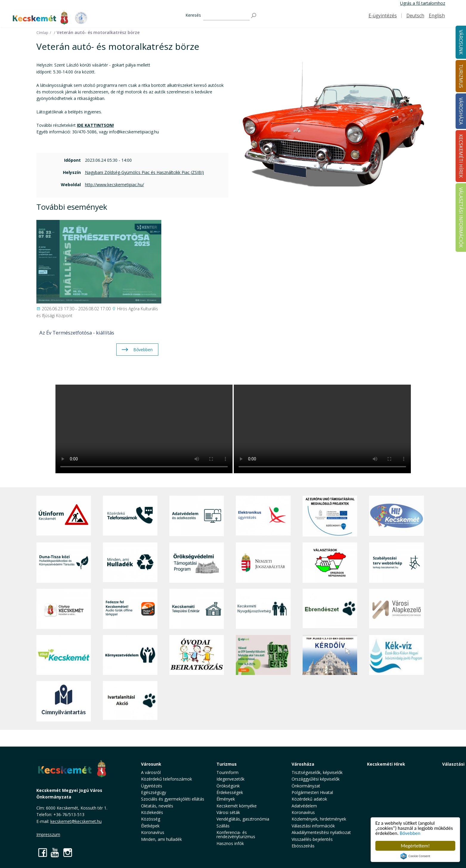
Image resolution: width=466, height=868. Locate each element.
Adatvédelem (304, 806)
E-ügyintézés (383, 16)
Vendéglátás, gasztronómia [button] (243, 819)
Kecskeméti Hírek (386, 764)
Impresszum (48, 834)
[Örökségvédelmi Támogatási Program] (197, 563)
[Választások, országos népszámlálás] (330, 563)
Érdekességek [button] (230, 792)
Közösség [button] (151, 819)
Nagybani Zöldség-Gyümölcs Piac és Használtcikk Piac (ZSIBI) (144, 172)
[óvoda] (197, 655)
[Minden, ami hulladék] (130, 563)
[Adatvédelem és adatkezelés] (197, 516)
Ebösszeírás (303, 846)
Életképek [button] (150, 826)
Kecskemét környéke (237, 806)
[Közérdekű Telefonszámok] (130, 516)
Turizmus (227, 764)
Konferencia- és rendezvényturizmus (236, 834)
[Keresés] (226, 16)
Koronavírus (153, 832)
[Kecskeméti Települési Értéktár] (197, 609)
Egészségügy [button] (154, 792)
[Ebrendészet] (330, 609)
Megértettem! (415, 846)
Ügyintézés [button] (152, 786)
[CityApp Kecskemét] (64, 609)
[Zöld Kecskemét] (64, 655)
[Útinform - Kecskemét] (64, 516)
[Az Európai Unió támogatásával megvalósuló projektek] (330, 516)
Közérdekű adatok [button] (309, 799)
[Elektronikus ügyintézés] (263, 516)
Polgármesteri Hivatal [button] (312, 792)
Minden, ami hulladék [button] (161, 839)
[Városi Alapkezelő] (396, 609)
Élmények (226, 799)
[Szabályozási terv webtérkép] (396, 563)
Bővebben (410, 833)
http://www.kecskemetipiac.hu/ (114, 185)
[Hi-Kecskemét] (396, 516)
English (437, 16)
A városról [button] (151, 772)
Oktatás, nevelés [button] (157, 806)
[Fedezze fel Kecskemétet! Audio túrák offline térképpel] (130, 609)
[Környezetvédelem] (130, 655)
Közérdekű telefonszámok (167, 779)
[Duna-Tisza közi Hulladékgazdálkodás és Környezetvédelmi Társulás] (64, 563)
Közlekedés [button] (152, 812)
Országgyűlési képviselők (316, 779)
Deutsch (415, 16)
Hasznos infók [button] (230, 843)
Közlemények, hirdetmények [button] (319, 819)
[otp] (263, 655)
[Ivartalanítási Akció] (130, 701)
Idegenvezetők (230, 779)
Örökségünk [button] (228, 786)
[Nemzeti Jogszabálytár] (263, 563)
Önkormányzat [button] (306, 786)
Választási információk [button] (313, 826)
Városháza (303, 764)
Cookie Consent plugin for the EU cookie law (415, 856)
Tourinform (227, 772)
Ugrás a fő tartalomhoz (423, 3)
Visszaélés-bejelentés (312, 839)
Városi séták (228, 812)
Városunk (151, 764)
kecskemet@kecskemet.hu (76, 821)
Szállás (223, 826)
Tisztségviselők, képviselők (317, 772)
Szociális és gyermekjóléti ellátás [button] (173, 799)
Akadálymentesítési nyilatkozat (321, 832)
